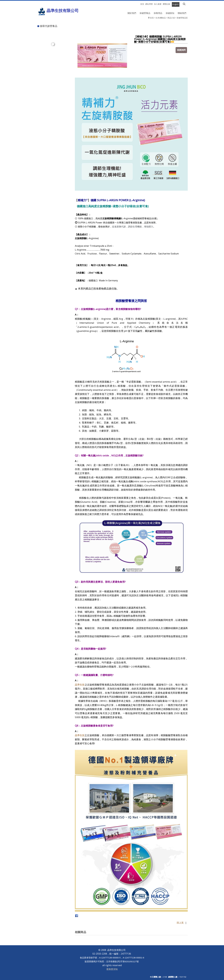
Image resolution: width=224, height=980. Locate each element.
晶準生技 (80, 685)
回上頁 (180, 923)
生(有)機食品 (161, 18)
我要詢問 (181, 50)
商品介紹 (171, 18)
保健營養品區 (182, 18)
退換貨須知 (112, 969)
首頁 (152, 18)
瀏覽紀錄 (166, 4)
